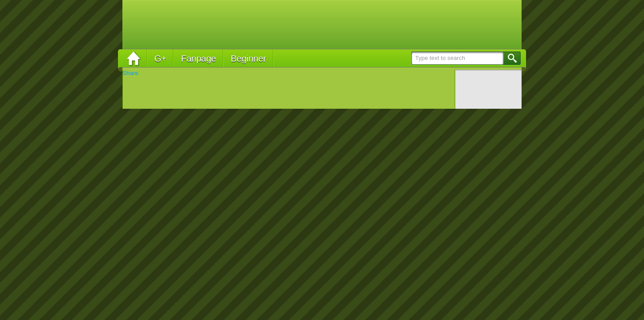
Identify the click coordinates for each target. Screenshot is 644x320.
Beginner (248, 59)
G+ (160, 59)
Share (130, 73)
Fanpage (198, 59)
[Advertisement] (356, 24)
